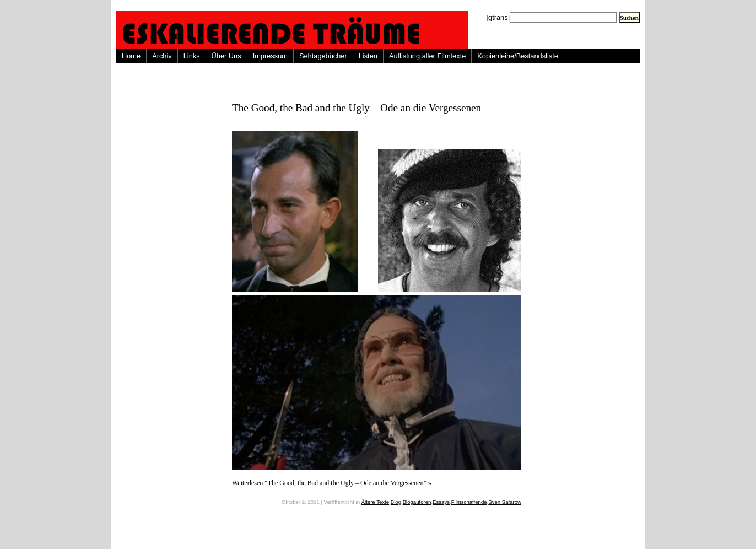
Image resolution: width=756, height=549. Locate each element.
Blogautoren (417, 502)
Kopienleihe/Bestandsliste (518, 56)
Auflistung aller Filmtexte (427, 56)
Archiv (162, 56)
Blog (396, 502)
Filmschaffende (469, 502)
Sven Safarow (505, 502)
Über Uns (226, 56)
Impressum (270, 56)
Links (192, 56)
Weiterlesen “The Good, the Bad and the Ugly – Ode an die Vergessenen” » (332, 483)
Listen (368, 56)
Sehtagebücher (323, 56)
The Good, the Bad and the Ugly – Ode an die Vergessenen (357, 108)
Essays (441, 502)
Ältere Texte (375, 502)
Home (131, 56)
